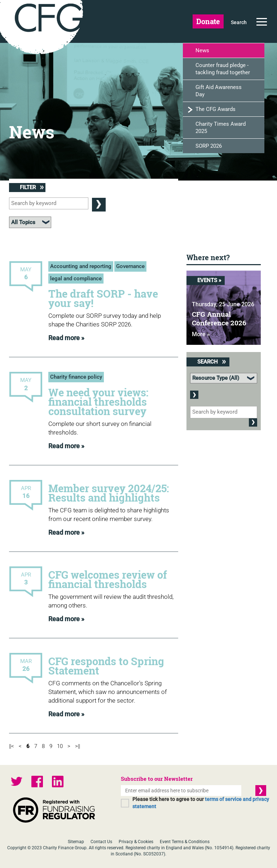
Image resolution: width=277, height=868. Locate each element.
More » (201, 334)
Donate (208, 21)
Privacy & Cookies (136, 842)
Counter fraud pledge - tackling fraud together (223, 69)
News (202, 50)
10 (60, 746)
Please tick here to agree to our (201, 803)
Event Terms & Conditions (185, 842)
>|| (78, 746)
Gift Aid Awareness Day (219, 91)
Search (239, 22)
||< (12, 746)
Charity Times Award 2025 (221, 128)
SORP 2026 (209, 146)
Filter (32, 187)
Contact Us (101, 842)
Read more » (66, 338)
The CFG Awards (216, 109)
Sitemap (76, 842)
